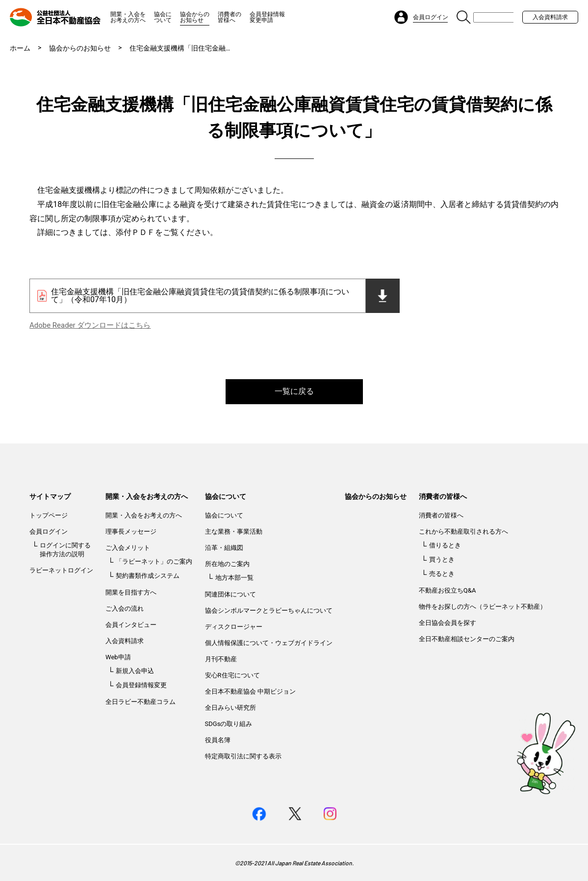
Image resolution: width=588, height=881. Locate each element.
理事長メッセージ (131, 531)
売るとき (442, 574)
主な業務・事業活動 (234, 531)
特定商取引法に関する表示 (243, 756)
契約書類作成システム (148, 576)
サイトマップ (50, 496)
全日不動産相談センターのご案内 (467, 639)
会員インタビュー (131, 625)
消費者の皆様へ (230, 17)
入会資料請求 (550, 17)
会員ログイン (49, 531)
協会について (163, 17)
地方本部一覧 (234, 578)
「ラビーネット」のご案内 (154, 561)
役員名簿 (218, 740)
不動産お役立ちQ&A (447, 590)
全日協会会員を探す (447, 623)
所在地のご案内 (227, 564)
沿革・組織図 (224, 548)
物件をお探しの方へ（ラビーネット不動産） (483, 607)
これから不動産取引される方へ (463, 531)
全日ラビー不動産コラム (141, 702)
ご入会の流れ (125, 609)
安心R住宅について (232, 675)
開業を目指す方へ (131, 592)
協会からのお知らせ (195, 17)
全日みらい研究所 (230, 708)
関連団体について (230, 594)
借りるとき (445, 545)
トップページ (49, 515)
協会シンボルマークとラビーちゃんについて (269, 610)
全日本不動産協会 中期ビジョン (250, 691)
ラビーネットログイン (61, 570)
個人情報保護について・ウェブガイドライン (269, 643)
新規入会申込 (135, 671)
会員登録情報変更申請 (267, 17)
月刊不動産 (221, 659)
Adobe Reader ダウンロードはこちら (90, 325)
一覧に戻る (294, 391)
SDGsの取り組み (229, 724)
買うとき (442, 559)
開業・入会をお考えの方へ (128, 17)
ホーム (20, 48)
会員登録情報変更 (141, 685)
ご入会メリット (128, 548)
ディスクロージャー (234, 627)
